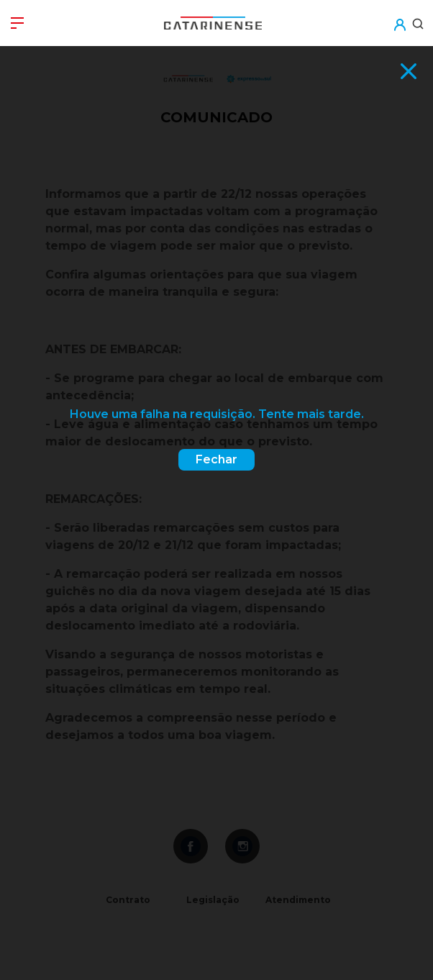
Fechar (216, 459)
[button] (399, 15)
